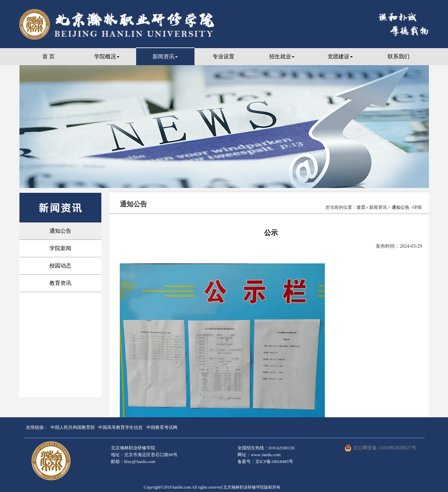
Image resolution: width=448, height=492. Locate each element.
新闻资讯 (165, 56)
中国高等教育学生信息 (120, 427)
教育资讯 (60, 283)
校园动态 (60, 266)
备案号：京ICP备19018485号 (265, 461)
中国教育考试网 (162, 427)
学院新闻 (60, 248)
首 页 (48, 56)
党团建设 (340, 56)
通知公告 (60, 231)
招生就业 (282, 56)
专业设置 (223, 56)
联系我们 (399, 56)
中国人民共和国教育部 (73, 427)
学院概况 (107, 56)
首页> (363, 207)
